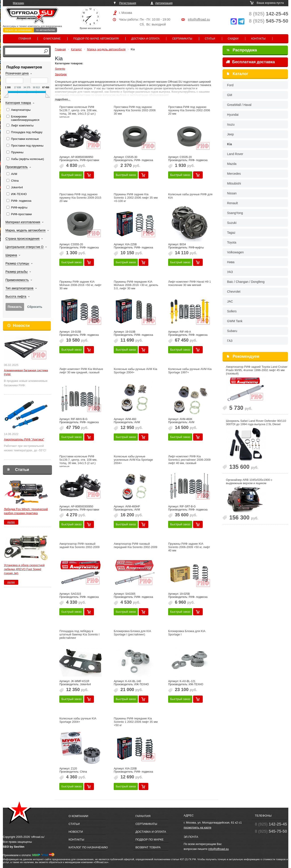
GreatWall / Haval (239, 105)
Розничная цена (17, 73)
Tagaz (231, 233)
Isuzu (231, 124)
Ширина (11, 255)
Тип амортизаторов (20, 288)
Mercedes (234, 174)
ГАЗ (230, 341)
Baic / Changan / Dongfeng (246, 282)
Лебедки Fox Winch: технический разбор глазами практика (26, 511)
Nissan (232, 193)
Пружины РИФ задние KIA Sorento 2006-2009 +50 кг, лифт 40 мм (189, 547)
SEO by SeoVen (14, 847)
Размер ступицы (17, 263)
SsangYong (235, 213)
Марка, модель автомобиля (26, 230)
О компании (78, 816)
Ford (230, 85)
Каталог (240, 74)
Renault (232, 203)
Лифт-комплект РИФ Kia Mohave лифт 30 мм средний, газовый (81, 371)
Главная (25, 39)
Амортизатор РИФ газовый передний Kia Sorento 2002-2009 (135, 545)
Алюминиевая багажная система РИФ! (26, 372)
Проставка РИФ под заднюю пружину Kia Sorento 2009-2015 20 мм (80, 198)
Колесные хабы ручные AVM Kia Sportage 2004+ (135, 371)
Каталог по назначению (19, 30)
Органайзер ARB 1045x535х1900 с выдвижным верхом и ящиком (249, 481)
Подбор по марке (149, 840)
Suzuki (232, 223)
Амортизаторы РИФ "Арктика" (24, 439)
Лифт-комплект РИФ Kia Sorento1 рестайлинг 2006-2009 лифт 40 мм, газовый (189, 460)
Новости (21, 326)
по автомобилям (45, 30)
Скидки (233, 39)
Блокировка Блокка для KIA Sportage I (187, 633)
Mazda (232, 164)
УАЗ (230, 272)
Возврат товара (148, 847)
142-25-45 (268, 14)
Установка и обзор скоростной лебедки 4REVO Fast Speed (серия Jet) (24, 569)
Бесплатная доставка (250, 62)
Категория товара (18, 103)
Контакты (258, 39)
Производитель (17, 167)
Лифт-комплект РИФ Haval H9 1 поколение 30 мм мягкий (190, 283)
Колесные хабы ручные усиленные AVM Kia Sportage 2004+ (133, 460)
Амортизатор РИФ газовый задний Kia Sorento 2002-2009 (79, 545)
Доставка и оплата (145, 39)
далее (11, 522)
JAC (230, 301)
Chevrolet (234, 292)
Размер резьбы (17, 272)
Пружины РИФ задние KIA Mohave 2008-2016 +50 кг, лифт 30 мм (80, 285)
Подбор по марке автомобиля (96, 39)
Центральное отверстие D (25, 247)
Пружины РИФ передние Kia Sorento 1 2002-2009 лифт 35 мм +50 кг (136, 722)
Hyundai (233, 115)
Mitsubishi (234, 183)
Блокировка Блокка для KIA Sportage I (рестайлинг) (132, 633)
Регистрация (128, 3)
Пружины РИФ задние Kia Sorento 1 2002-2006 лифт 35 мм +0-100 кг (136, 198)
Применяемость (17, 280)
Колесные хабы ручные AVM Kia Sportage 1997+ (190, 371)
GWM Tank (235, 321)
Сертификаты (182, 39)
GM (230, 95)
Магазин (19, 3)
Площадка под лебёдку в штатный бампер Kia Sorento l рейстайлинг (79, 634)
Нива (231, 262)
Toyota (232, 242)
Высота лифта (16, 296)
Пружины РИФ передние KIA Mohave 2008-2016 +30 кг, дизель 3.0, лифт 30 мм (136, 285)
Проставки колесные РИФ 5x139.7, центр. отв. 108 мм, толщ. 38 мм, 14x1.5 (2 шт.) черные (78, 112)
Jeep (230, 134)
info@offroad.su (199, 19)
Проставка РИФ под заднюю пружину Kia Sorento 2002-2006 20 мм (189, 110)
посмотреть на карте (198, 827)
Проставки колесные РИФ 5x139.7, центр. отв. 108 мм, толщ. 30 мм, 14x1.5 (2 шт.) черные (78, 461)
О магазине (52, 39)
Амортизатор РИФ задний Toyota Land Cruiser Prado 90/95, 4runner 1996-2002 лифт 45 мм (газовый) (257, 370)
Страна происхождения (23, 239)
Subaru (232, 331)
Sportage (61, 74)
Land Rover (235, 154)
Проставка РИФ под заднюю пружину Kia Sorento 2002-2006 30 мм (135, 110)
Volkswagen (235, 252)
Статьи (210, 39)
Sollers (232, 311)
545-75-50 (268, 21)
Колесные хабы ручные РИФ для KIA (190, 196)
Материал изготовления (23, 222)
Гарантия (143, 816)
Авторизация (164, 3)
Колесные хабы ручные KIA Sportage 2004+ (78, 720)
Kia (229, 144)
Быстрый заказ (71, 175)
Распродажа (242, 50)
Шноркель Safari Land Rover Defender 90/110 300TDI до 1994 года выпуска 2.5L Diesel (256, 422)
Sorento (60, 69)
